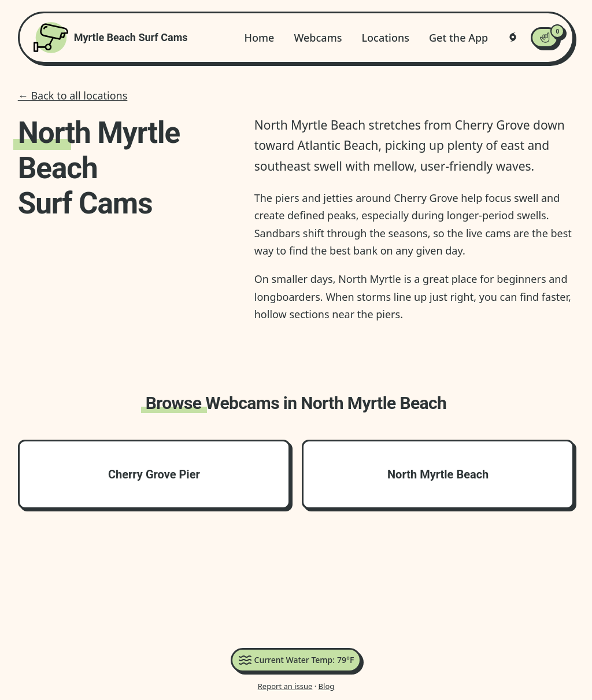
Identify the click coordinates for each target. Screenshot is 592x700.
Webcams (318, 38)
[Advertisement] (296, 581)
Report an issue (285, 686)
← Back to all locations (73, 95)
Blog (327, 686)
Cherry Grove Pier (154, 474)
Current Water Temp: (296, 660)
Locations (385, 38)
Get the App (458, 38)
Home (260, 38)
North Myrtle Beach (438, 474)
